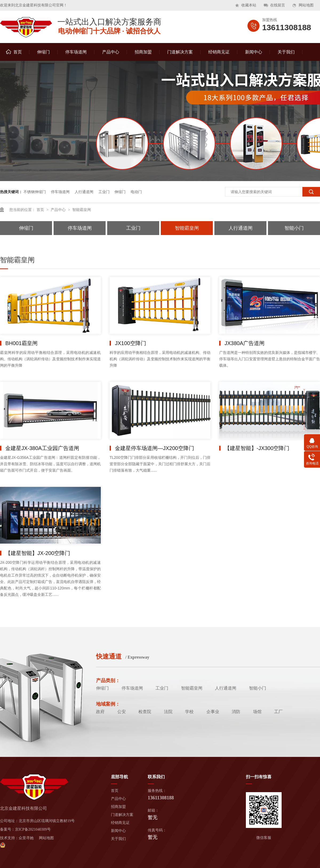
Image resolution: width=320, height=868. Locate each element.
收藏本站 (249, 5)
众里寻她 (26, 838)
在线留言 (278, 5)
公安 (122, 712)
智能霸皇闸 (82, 210)
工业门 (104, 192)
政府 (100, 712)
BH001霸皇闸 (21, 343)
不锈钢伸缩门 (35, 192)
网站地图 (306, 5)
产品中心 (111, 52)
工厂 (278, 712)
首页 (14, 52)
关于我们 (286, 52)
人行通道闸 (84, 192)
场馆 (257, 712)
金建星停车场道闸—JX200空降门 (155, 448)
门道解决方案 (180, 52)
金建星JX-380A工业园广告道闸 (42, 448)
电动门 (136, 192)
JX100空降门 (131, 343)
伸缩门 (43, 52)
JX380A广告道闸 (245, 343)
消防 (236, 712)
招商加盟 (143, 52)
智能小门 (294, 228)
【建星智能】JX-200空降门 (38, 553)
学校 (189, 712)
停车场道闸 (76, 52)
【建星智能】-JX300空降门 (257, 448)
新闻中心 (254, 52)
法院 (168, 712)
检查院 (145, 712)
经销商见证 (219, 52)
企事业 (213, 712)
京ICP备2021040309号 (33, 829)
